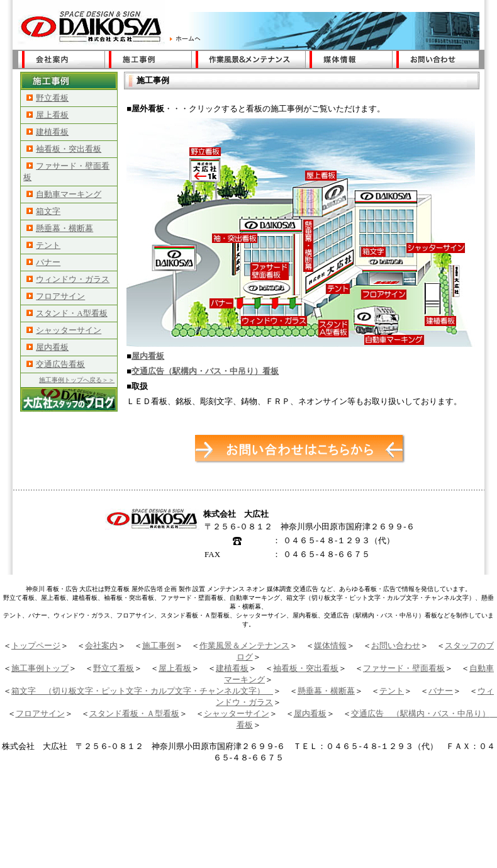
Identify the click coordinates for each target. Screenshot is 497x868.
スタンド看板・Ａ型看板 (134, 713)
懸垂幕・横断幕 (60, 228)
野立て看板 (114, 668)
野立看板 (47, 98)
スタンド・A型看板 (67, 313)
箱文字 (43, 211)
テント (43, 245)
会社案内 (101, 645)
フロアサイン (56, 296)
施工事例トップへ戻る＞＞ (77, 380)
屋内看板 (47, 347)
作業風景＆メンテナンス (244, 645)
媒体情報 (330, 645)
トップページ (36, 645)
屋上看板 (47, 115)
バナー (43, 262)
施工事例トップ (40, 668)
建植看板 (47, 132)
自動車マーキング (64, 194)
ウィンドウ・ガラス (68, 279)
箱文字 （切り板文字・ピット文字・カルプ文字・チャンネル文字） (142, 691)
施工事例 (159, 645)
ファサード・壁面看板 (404, 668)
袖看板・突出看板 (64, 149)
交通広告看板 (56, 364)
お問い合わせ (396, 645)
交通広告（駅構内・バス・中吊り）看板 (205, 371)
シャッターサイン (64, 330)
